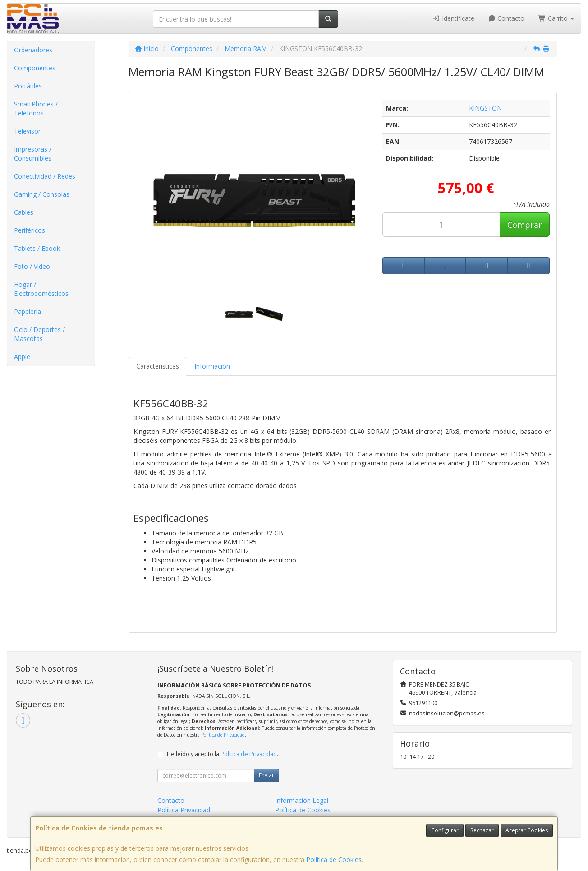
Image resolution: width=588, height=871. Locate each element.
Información (212, 366)
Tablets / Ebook (37, 248)
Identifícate (453, 18)
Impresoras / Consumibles (33, 154)
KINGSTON (485, 108)
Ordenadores (33, 50)
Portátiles (28, 86)
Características (158, 366)
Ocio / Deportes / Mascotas (39, 334)
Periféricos (30, 230)
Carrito (556, 18)
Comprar (525, 225)
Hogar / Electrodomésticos (41, 289)
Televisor (27, 131)
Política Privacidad (184, 810)
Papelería (28, 311)
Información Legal (302, 800)
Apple (22, 357)
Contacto (506, 18)
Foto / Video (32, 266)
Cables (24, 212)
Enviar (266, 775)
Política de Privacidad (223, 735)
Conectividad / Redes (45, 176)
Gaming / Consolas (42, 194)
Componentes (35, 68)
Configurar (445, 830)
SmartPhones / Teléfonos (36, 108)
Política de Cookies (334, 859)
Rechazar (482, 830)
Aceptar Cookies (527, 830)
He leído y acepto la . (223, 754)
